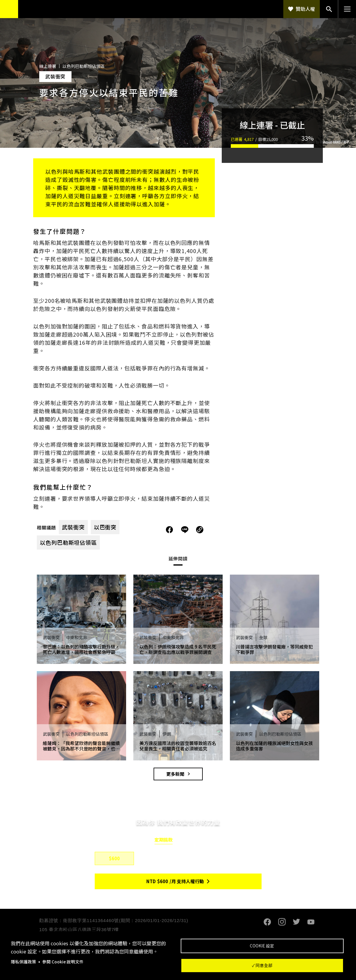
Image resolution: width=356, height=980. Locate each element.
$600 (114, 858)
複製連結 (200, 530)
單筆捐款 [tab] (192, 840)
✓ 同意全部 (262, 965)
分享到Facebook (170, 530)
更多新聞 (175, 774)
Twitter (296, 922)
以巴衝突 (105, 527)
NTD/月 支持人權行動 (175, 881)
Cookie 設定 (262, 946)
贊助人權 (305, 9)
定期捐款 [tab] (164, 840)
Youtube (311, 922)
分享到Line (186, 530)
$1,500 (199, 858)
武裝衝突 (73, 527)
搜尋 (329, 9)
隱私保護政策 (24, 962)
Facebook (267, 922)
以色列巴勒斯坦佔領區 (68, 542)
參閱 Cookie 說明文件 (63, 962)
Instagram (282, 922)
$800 (157, 858)
